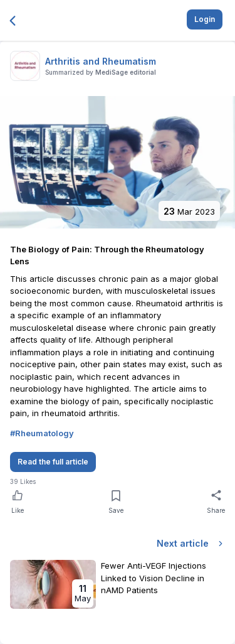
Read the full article (53, 462)
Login (205, 19)
